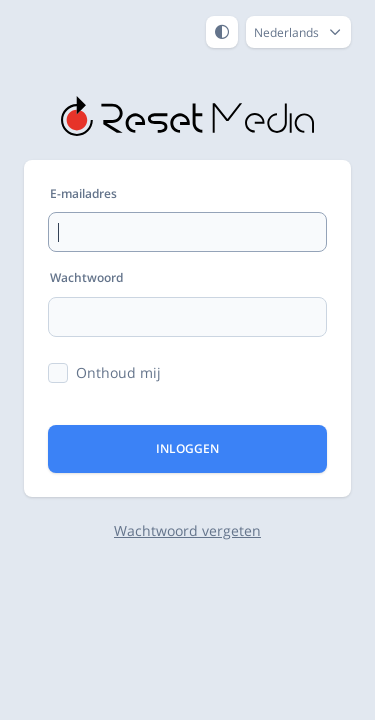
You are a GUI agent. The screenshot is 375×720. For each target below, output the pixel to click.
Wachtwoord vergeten (187, 530)
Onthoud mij (118, 372)
